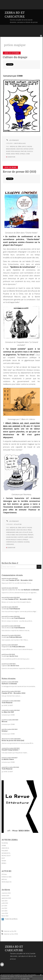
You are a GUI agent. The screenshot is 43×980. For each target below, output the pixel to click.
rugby (8, 151)
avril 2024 (4, 911)
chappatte (20, 537)
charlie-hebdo (11, 535)
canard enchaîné (11, 537)
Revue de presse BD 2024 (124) (13, 741)
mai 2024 (4, 908)
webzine (12, 146)
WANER (4, 861)
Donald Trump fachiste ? (10, 750)
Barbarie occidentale (31, 590)
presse (17, 154)
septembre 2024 (6, 898)
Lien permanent (12, 140)
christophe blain (11, 542)
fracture (24, 151)
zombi (28, 154)
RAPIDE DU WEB (6, 877)
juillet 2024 (5, 903)
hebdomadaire (10, 532)
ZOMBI (4, 845)
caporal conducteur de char (11, 590)
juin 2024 (4, 906)
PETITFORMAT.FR (6, 882)
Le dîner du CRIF (8, 712)
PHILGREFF (5, 851)
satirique (23, 154)
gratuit (24, 146)
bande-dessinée (11, 149)
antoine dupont (28, 149)
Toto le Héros (6, 618)
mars (17, 532)
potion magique (15, 151)
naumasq (27, 542)
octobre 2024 (5, 896)
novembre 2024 (6, 893)
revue (25, 530)
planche (19, 540)
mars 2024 (5, 913)
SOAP (3, 858)
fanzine (30, 146)
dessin (13, 154)
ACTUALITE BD (18, 524)
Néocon (4, 722)
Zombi (4, 609)
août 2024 (4, 901)
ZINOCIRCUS (5, 848)
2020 (20, 532)
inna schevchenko (21, 535)
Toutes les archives (11, 919)
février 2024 (5, 916)
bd (16, 146)
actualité (25, 532)
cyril (3, 599)
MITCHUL (4, 879)
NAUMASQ (5, 843)
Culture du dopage (15, 57)
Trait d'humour (15, 609)
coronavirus (10, 544)
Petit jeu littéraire (16, 637)
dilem (31, 532)
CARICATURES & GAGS (20, 143)
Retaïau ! (5, 731)
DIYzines (4, 874)
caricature (19, 149)
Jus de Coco (14, 656)
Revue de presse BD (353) (19, 172)
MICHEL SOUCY (6, 856)
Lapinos (4, 666)
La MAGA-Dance (8, 759)
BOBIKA (4, 863)
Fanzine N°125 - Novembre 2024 (21, 580)
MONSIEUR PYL (6, 853)
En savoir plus (25, 978)
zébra (19, 146)
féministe (31, 535)
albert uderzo (29, 537)
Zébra (4, 580)
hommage (20, 542)
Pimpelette (5, 647)
